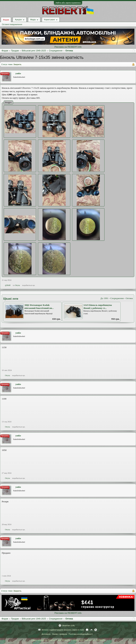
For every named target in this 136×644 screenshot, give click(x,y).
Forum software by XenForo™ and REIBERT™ (68, 640)
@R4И (8, 285)
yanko (18, 73)
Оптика (129, 298)
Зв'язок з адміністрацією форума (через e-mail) (63, 630)
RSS (96, 630)
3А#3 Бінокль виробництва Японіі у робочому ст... (98, 307)
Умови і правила (59, 634)
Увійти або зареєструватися (68, 3)
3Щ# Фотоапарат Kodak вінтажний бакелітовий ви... (39, 307)
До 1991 (104, 298)
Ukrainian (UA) (68, 626)
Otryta (17, 285)
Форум (6, 20)
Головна (87, 630)
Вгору (91, 630)
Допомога (46, 634)
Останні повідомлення (12, 24)
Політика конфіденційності (81, 634)
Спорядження (117, 298)
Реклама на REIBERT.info (68, 47)
